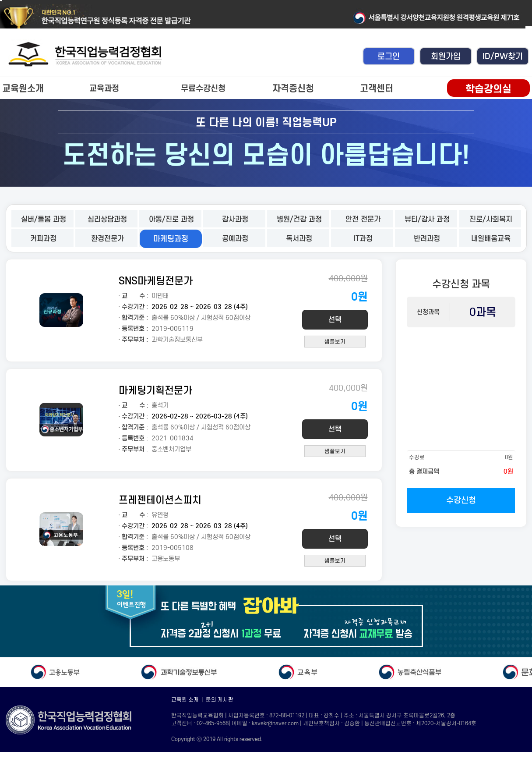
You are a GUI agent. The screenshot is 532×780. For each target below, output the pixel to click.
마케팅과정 (171, 239)
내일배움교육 (491, 239)
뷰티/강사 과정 (427, 219)
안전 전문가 (363, 219)
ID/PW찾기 (503, 56)
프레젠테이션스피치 (160, 500)
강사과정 (235, 219)
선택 (335, 320)
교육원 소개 (185, 700)
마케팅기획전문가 (155, 390)
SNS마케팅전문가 (156, 281)
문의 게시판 (220, 700)
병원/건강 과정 (299, 219)
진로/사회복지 (491, 219)
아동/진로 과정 (171, 219)
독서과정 (299, 239)
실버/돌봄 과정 (44, 219)
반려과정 (427, 239)
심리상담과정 (107, 219)
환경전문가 (107, 239)
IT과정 (363, 239)
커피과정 (43, 239)
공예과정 (235, 239)
